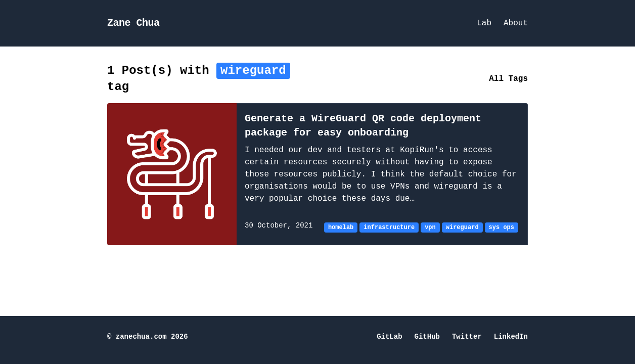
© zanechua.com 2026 (148, 337)
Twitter (467, 337)
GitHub (427, 337)
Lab (484, 23)
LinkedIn (511, 337)
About (516, 23)
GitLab (389, 337)
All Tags (508, 79)
